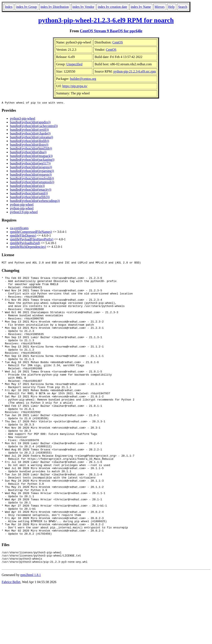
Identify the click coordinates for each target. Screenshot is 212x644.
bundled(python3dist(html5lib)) (31, 149)
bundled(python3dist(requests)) (31, 175)
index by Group (26, 7)
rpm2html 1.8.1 (31, 632)
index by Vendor (83, 7)
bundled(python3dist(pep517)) (30, 164)
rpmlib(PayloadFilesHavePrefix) (32, 240)
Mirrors (160, 7)
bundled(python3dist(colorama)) (32, 138)
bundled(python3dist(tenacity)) (31, 190)
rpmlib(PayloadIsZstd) (25, 244)
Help (171, 7)
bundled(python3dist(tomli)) (29, 194)
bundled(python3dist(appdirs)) (30, 123)
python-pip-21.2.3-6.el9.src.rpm (135, 71)
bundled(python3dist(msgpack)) (31, 156)
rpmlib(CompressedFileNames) (31, 232)
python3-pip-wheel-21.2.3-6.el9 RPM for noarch (106, 20)
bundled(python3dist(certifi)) (29, 130)
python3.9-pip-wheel (24, 213)
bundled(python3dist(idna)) (28, 153)
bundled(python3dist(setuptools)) (32, 183)
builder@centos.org (83, 79)
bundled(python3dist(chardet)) (30, 134)
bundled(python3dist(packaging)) (32, 160)
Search (183, 7)
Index (9, 7)
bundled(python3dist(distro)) (29, 145)
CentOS (118, 42)
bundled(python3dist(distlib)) (29, 142)
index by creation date (112, 7)
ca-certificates (19, 229)
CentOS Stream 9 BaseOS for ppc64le (111, 31)
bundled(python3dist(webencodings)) (35, 201)
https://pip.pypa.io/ (75, 86)
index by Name (141, 7)
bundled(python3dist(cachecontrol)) (34, 127)
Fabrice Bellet (11, 639)
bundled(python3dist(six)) (27, 186)
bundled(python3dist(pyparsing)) (32, 171)
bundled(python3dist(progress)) (31, 168)
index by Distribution (55, 7)
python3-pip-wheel (23, 119)
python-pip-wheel (22, 205)
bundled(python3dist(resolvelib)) (32, 179)
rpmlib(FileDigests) (23, 236)
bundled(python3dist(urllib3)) (30, 198)
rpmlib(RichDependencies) (28, 247)
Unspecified (74, 64)
